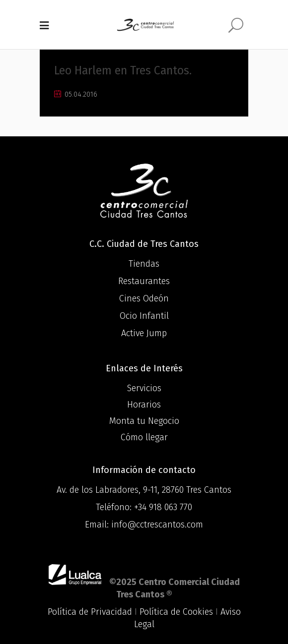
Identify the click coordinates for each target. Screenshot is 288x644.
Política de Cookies (176, 612)
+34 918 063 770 (163, 507)
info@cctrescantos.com (157, 525)
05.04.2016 (76, 94)
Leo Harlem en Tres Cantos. (123, 70)
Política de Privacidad (90, 612)
